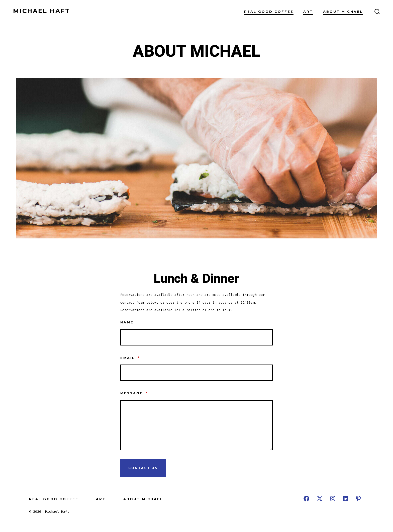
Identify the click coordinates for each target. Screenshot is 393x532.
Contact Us (143, 468)
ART (308, 12)
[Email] (197, 373)
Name (127, 322)
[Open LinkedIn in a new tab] (346, 499)
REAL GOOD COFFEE (269, 12)
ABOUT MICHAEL (343, 12)
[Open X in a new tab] (320, 499)
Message (134, 393)
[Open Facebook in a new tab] (306, 499)
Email (130, 358)
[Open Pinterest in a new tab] (358, 499)
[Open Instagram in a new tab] (333, 499)
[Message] (197, 425)
